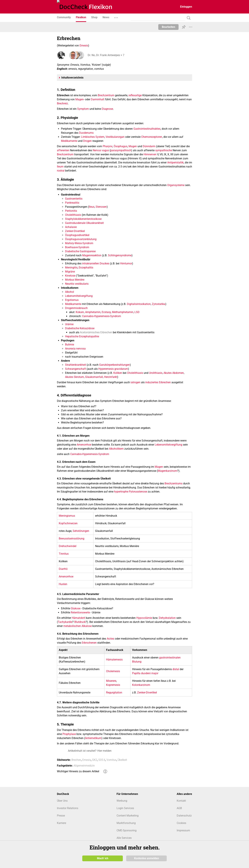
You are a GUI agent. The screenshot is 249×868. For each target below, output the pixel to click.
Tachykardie (65, 622)
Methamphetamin (123, 312)
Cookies (181, 823)
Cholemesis (113, 671)
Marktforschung (126, 823)
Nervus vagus (101, 150)
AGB (179, 808)
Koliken (118, 373)
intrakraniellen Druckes (96, 263)
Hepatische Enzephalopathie (82, 336)
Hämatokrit (78, 618)
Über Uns (62, 801)
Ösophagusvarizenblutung (81, 239)
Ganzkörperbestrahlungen (115, 365)
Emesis (84, 46)
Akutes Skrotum (74, 377)
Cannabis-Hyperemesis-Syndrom (102, 316)
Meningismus (67, 516)
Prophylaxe (69, 734)
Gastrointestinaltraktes (147, 129)
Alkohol (70, 292)
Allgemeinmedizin (84, 766)
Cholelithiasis (73, 215)
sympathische (164, 150)
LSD (137, 312)
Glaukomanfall (94, 377)
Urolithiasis (156, 373)
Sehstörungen (81, 531)
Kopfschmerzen (68, 523)
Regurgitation (114, 692)
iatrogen (135, 382)
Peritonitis (71, 211)
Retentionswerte (80, 612)
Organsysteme (176, 185)
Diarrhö (63, 569)
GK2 (95, 760)
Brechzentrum (106, 95)
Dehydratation (167, 618)
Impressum (183, 830)
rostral (61, 171)
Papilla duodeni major (145, 673)
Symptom (83, 109)
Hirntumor (126, 263)
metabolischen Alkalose (78, 626)
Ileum (60, 167)
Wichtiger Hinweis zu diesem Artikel (78, 771)
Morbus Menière (75, 280)
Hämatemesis (114, 660)
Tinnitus (64, 554)
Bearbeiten (169, 27)
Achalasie (71, 227)
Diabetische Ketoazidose (80, 328)
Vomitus (111, 760)
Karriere (61, 823)
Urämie (69, 324)
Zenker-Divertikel (75, 231)
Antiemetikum (93, 738)
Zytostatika (159, 304)
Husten (63, 584)
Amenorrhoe (84, 445)
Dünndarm (149, 146)
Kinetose (70, 276)
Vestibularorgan (115, 137)
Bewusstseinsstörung (72, 539)
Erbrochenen (89, 643)
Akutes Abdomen (174, 373)
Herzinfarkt (111, 377)
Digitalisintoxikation (139, 304)
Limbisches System (93, 137)
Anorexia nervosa (75, 349)
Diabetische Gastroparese (80, 251)
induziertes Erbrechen (158, 382)
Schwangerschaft (76, 369)
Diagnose (107, 109)
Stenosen (101, 207)
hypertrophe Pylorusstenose (131, 492)
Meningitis (71, 268)
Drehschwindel (68, 546)
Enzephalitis (86, 268)
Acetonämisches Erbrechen (96, 332)
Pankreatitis (72, 203)
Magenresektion (92, 255)
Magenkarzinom (167, 471)
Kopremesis (113, 685)
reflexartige (135, 95)
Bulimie (70, 345)
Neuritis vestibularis (77, 284)
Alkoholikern (116, 449)
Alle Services (124, 838)
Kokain (80, 312)
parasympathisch (121, 150)
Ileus (92, 207)
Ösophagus (121, 146)
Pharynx (108, 146)
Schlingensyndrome (120, 255)
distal (176, 669)
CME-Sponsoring (127, 830)
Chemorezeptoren (152, 137)
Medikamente (69, 141)
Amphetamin (93, 312)
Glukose (76, 608)
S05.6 (102, 760)
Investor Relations (68, 808)
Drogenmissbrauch (76, 308)
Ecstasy (106, 312)
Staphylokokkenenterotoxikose (83, 219)
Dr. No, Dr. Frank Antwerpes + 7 (106, 55)
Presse (61, 816)
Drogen (87, 141)
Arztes (110, 639)
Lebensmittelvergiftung (79, 296)
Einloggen (186, 7)
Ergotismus (72, 300)
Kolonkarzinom (141, 685)
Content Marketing (128, 816)
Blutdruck (80, 622)
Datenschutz (184, 816)
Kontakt (181, 801)
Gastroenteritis (74, 199)
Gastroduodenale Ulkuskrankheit (84, 223)
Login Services (125, 808)
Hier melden (104, 751)
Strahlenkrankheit (76, 365)
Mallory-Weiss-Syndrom (79, 243)
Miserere (111, 681)
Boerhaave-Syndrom (77, 247)
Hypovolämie (144, 618)
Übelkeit (122, 760)
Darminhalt (98, 99)
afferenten (63, 150)
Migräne (70, 272)
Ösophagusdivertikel (77, 235)
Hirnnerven (150, 154)
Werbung (122, 801)
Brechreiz (62, 103)
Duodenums (86, 133)
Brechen (76, 760)
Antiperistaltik (175, 163)
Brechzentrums (173, 483)
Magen (79, 99)
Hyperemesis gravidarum (113, 369)
